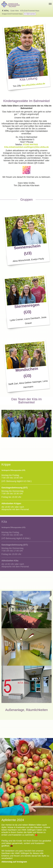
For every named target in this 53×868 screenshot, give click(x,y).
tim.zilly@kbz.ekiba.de (33, 84)
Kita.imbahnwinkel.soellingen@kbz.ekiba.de (26, 147)
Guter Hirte (15, 11)
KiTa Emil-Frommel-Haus (30, 11)
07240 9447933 (31, 145)
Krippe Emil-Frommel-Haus (12, 14)
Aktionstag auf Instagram (14, 862)
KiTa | (5, 11)
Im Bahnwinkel (30, 14)
